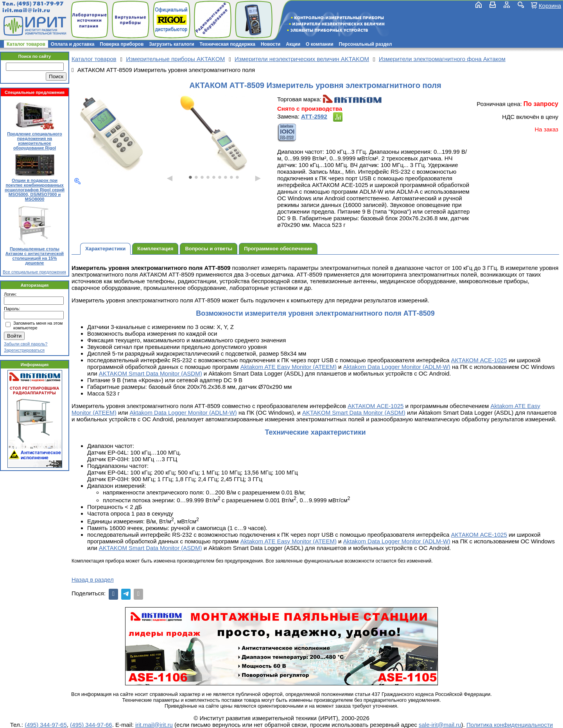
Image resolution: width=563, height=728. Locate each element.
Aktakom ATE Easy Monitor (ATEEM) (289, 367)
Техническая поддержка (228, 44)
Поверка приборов (122, 44)
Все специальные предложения (34, 272)
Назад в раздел (93, 580)
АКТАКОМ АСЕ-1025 (479, 360)
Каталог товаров (26, 44)
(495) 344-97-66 (91, 725)
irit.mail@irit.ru (26, 10)
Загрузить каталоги (171, 44)
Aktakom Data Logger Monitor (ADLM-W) (397, 367)
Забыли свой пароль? (26, 344)
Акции (293, 44)
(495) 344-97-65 (46, 725)
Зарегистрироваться (24, 350)
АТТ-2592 (314, 116)
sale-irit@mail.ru (440, 725)
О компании (320, 44)
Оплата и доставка (73, 44)
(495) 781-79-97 (40, 4)
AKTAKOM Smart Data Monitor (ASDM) (151, 373)
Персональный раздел (366, 44)
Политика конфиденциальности (510, 725)
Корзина (550, 5)
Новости (271, 44)
